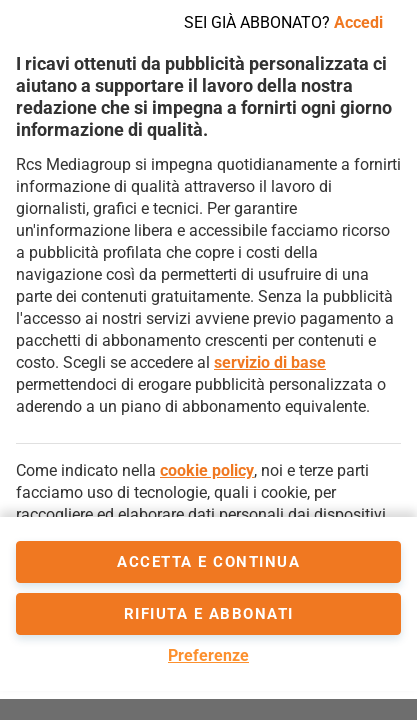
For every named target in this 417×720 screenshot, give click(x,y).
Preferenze (208, 655)
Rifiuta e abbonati (209, 614)
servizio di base (270, 362)
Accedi (358, 22)
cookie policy (207, 470)
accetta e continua (208, 562)
